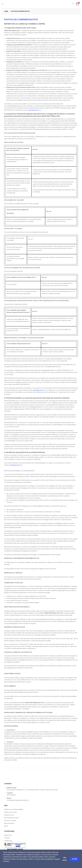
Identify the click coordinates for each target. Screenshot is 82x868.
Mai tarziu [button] (65, 859)
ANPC (6, 826)
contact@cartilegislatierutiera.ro (18, 800)
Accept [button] (74, 859)
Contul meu (8, 841)
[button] (3, 865)
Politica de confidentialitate (14, 809)
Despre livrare (9, 815)
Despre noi (8, 835)
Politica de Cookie (10, 812)
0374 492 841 (11, 795)
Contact (7, 838)
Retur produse (9, 823)
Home (6, 11)
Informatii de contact (11, 818)
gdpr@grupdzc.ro (35, 110)
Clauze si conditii (10, 820)
